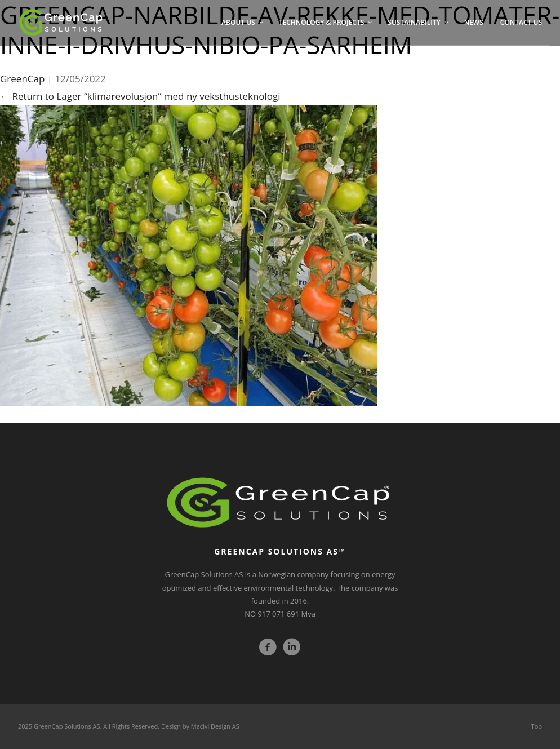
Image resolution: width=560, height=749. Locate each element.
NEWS (474, 22)
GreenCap (22, 79)
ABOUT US (238, 22)
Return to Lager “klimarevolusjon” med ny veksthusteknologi (140, 96)
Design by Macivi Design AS (200, 726)
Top (537, 726)
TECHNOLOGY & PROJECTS (322, 22)
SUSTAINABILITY (414, 22)
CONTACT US (521, 22)
